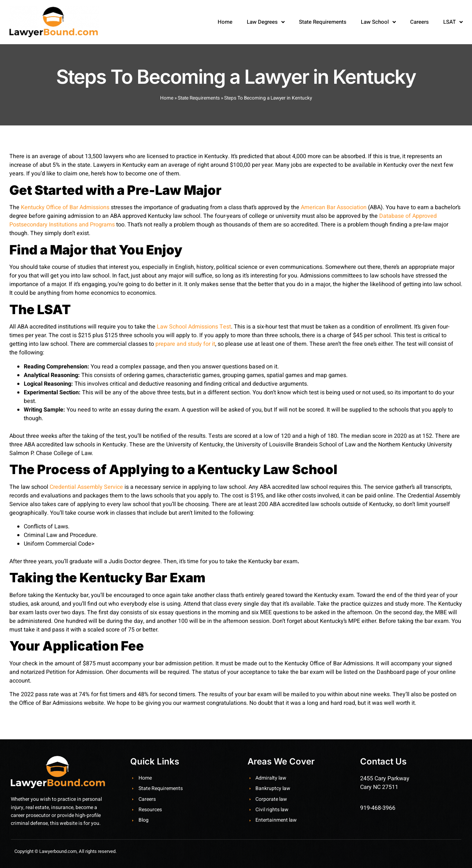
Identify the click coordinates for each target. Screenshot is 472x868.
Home (225, 22)
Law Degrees (266, 22)
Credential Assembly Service (86, 487)
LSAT (453, 22)
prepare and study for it (185, 344)
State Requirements (323, 22)
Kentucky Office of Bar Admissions (65, 207)
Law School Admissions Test (194, 327)
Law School (378, 22)
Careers (419, 22)
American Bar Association (334, 207)
